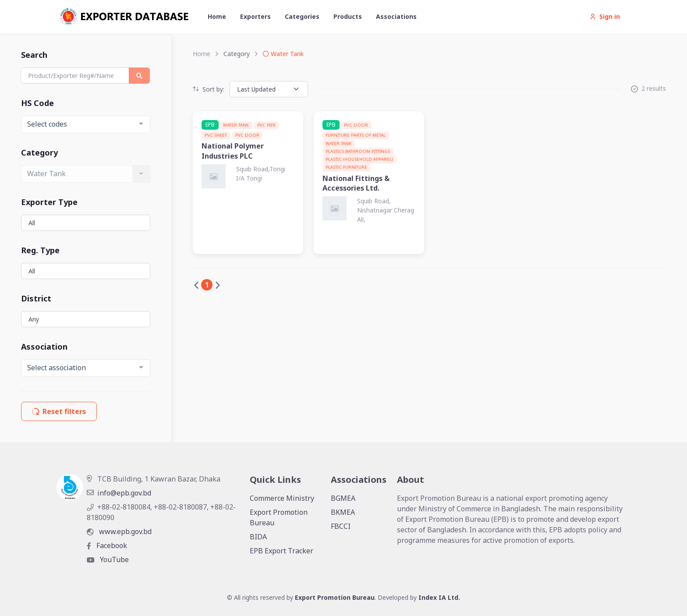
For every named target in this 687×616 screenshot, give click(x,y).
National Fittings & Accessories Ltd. (356, 183)
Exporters (255, 16)
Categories (302, 16)
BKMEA (343, 512)
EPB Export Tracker (282, 551)
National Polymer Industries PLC (233, 151)
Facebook (107, 545)
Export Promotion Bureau (279, 517)
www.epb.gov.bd (119, 531)
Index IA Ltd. (439, 597)
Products (348, 16)
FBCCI (341, 526)
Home (217, 16)
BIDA (258, 537)
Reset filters (59, 411)
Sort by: (209, 89)
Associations (396, 16)
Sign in (605, 16)
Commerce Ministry (282, 498)
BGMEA (343, 498)
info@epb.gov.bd (119, 493)
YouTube (108, 559)
